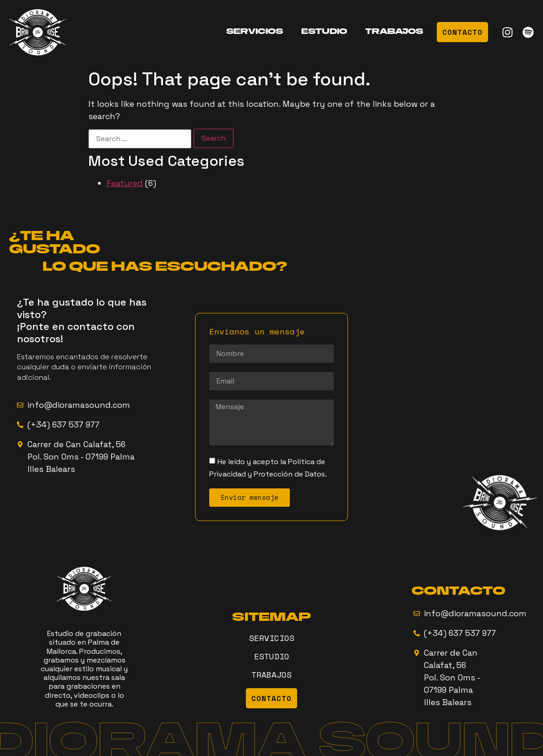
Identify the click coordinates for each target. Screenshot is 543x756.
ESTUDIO (324, 32)
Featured (125, 183)
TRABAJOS (394, 32)
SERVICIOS (255, 32)
